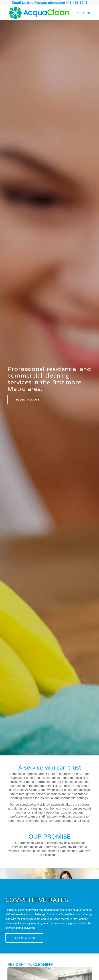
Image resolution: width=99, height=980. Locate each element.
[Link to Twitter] (83, 13)
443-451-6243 (77, 3)
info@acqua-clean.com (47, 3)
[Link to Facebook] (78, 13)
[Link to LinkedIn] (89, 13)
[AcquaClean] (41, 13)
